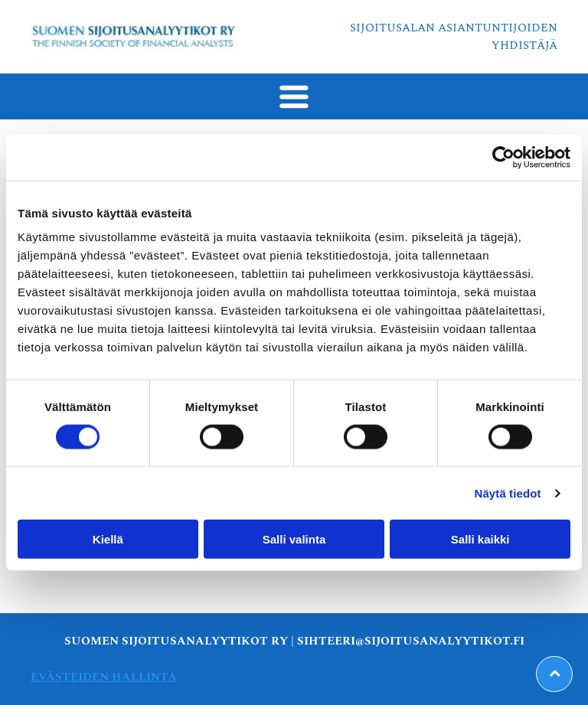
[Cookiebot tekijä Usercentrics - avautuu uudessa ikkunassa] (503, 157)
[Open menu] (294, 96)
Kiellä (108, 539)
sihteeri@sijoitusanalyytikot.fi (411, 641)
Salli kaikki (480, 539)
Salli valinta (294, 539)
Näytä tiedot (508, 493)
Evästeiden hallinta (104, 677)
